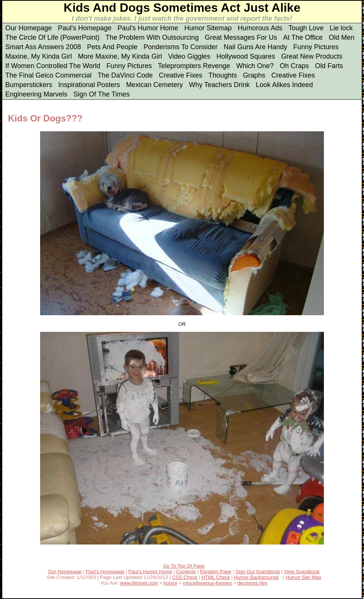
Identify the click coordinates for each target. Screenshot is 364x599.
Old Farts (329, 66)
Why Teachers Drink (219, 85)
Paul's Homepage (85, 28)
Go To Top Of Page (184, 566)
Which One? (255, 66)
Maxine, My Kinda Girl (39, 56)
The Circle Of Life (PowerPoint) (52, 37)
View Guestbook (302, 572)
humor (170, 583)
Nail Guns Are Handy (255, 47)
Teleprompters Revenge (194, 66)
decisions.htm (252, 583)
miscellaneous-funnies (208, 583)
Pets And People (112, 47)
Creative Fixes (181, 75)
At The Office (303, 37)
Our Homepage (29, 28)
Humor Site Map (303, 577)
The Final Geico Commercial (48, 75)
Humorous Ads (260, 28)
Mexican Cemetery (154, 85)
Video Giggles (189, 56)
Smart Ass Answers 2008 (43, 47)
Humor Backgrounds (256, 577)
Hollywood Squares (246, 56)
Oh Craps (294, 66)
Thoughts (223, 75)
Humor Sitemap (208, 28)
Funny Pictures (316, 47)
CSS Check (185, 577)
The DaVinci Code (125, 75)
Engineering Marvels (36, 94)
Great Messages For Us (241, 37)
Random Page (215, 572)
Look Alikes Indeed (284, 85)
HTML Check (215, 577)
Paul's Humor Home (148, 28)
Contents (186, 572)
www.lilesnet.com (139, 583)
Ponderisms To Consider (180, 47)
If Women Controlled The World (53, 66)
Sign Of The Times (102, 94)
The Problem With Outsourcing (152, 37)
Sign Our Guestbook (258, 572)
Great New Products (312, 56)
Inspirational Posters (89, 85)
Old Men (342, 37)
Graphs (254, 75)
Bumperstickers (29, 85)
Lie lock (341, 28)
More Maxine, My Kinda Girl (120, 56)
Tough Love (306, 28)
